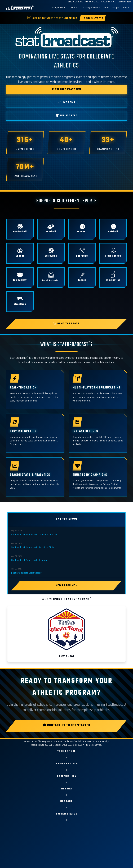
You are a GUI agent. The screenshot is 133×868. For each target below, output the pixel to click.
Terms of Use (66, 751)
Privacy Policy (67, 764)
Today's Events (59, 8)
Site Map (67, 789)
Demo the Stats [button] (66, 324)
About (126, 8)
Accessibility (66, 776)
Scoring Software (91, 8)
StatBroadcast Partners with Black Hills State (33, 547)
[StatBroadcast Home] (19, 8)
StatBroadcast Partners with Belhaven (29, 560)
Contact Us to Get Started (66, 725)
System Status (108, 2)
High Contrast (92, 2)
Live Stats (75, 8)
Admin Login (125, 2)
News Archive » (67, 586)
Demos (106, 8)
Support (116, 8)
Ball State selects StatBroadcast (27, 573)
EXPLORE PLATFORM (67, 89)
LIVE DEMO (66, 103)
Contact (66, 801)
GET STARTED (67, 116)
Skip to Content (75, 2)
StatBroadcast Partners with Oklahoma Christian (34, 535)
